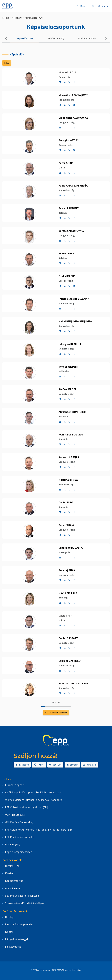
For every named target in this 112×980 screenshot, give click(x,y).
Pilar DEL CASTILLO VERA (73, 684)
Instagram (90, 765)
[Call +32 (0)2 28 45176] (65, 105)
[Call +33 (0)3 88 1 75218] (69, 603)
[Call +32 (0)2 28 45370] (65, 444)
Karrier (9, 873)
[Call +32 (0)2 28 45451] (65, 467)
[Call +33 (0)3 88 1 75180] (69, 422)
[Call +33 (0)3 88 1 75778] (69, 218)
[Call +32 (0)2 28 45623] (65, 377)
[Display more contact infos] (74, 82)
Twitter (39, 765)
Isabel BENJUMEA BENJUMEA (75, 321)
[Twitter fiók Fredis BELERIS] (74, 286)
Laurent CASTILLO (70, 661)
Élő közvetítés (13, 947)
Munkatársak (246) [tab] (87, 38)
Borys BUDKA (66, 525)
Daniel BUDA (66, 502)
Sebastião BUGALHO (71, 548)
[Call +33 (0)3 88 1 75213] (69, 558)
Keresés (104, 6)
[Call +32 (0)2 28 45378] (65, 128)
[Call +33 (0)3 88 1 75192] (69, 173)
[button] (6, 39)
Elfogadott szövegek (17, 939)
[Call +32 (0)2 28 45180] (65, 422)
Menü (81, 6)
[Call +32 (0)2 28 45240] (65, 671)
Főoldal (6, 18)
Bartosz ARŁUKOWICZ (72, 231)
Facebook (22, 765)
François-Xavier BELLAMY (74, 299)
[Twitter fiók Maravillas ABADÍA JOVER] (74, 105)
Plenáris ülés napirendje (19, 924)
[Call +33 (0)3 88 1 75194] (69, 241)
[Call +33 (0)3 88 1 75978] (69, 648)
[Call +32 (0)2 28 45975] (65, 82)
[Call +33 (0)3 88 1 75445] (69, 625)
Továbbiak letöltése (56, 712)
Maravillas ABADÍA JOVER (73, 95)
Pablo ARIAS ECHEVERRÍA (73, 186)
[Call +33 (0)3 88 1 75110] (69, 512)
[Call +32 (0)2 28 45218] (65, 603)
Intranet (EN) (13, 845)
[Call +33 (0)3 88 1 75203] (69, 286)
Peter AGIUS (66, 163)
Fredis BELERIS (67, 276)
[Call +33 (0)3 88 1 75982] (69, 693)
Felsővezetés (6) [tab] (56, 38)
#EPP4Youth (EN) (15, 815)
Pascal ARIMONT (69, 208)
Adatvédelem (12, 888)
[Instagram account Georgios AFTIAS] (74, 150)
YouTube (55, 765)
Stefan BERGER (67, 389)
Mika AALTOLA (68, 72)
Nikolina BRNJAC (69, 480)
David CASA (65, 616)
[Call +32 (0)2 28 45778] (65, 218)
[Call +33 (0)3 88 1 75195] (69, 263)
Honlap (9, 917)
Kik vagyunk (17, 18)
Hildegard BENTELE (70, 344)
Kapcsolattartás (14, 881)
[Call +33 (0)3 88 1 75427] (69, 399)
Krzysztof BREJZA (69, 457)
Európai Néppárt (15, 785)
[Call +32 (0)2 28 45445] (65, 625)
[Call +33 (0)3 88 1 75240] (69, 671)
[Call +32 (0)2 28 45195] (65, 263)
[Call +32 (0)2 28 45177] (65, 150)
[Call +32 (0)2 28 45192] (65, 173)
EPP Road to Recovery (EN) (20, 837)
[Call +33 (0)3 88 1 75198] (69, 195)
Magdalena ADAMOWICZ (73, 118)
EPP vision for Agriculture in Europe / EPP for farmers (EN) (38, 830)
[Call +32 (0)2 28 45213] (65, 558)
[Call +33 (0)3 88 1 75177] (69, 150)
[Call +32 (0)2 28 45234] (65, 354)
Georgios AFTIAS (69, 140)
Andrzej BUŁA (67, 570)
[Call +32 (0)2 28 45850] (65, 331)
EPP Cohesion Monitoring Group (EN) (27, 807)
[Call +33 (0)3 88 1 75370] (69, 444)
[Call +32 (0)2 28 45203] (65, 286)
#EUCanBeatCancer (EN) (19, 822)
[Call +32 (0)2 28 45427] (65, 399)
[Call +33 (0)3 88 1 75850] (69, 331)
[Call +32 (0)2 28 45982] (65, 693)
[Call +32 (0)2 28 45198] (65, 195)
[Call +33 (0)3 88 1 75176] (69, 105)
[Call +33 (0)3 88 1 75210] (69, 535)
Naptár (9, 932)
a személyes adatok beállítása (22, 896)
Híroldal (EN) (12, 866)
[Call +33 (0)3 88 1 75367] (69, 309)
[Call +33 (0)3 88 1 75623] (69, 377)
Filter (7, 63)
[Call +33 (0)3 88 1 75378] (69, 128)
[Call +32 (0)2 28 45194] (65, 241)
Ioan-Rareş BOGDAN (71, 435)
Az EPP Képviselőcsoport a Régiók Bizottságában (33, 792)
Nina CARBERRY (68, 593)
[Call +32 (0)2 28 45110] (65, 512)
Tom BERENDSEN (68, 367)
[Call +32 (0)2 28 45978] (65, 648)
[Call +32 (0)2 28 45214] (65, 580)
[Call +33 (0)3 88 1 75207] (69, 490)
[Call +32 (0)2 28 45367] (65, 309)
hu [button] (94, 6)
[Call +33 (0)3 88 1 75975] (69, 82)
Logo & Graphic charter (18, 852)
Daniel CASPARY (68, 638)
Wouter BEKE (66, 254)
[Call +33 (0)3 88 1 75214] (69, 580)
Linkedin (72, 765)
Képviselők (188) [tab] (25, 38)
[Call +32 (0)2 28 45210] (65, 535)
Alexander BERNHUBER (72, 412)
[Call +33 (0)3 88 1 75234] (69, 354)
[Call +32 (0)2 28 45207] (65, 490)
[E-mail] (60, 82)
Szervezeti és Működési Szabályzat (25, 903)
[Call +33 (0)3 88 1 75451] (69, 467)
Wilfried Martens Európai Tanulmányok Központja (34, 800)
